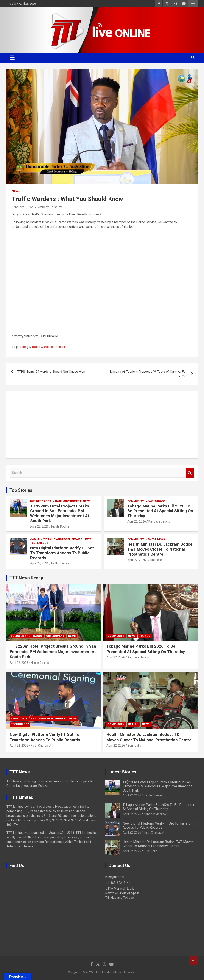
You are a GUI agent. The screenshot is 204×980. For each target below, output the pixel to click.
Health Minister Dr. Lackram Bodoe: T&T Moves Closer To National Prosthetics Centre (160, 549)
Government (72, 501)
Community (136, 501)
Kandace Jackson (160, 521)
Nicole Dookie (60, 526)
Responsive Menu (193, 4)
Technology (39, 543)
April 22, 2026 (39, 526)
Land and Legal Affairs (65, 539)
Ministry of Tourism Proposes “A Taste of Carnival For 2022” (148, 374)
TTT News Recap (26, 578)
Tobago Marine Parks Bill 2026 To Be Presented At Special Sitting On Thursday (160, 511)
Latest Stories (122, 772)
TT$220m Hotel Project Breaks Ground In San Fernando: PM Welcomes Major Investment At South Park (60, 513)
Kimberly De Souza (50, 207)
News (16, 191)
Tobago (25, 347)
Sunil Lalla (155, 560)
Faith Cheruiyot (62, 563)
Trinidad (60, 347)
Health (151, 539)
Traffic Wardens (42, 347)
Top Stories (21, 490)
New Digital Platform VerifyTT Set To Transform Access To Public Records (62, 553)
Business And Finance (46, 501)
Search (190, 473)
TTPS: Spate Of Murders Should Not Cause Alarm (52, 372)
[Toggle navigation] (12, 58)
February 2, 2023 (23, 207)
